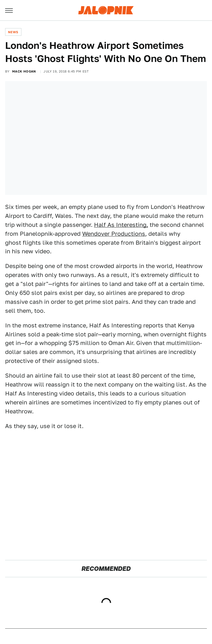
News (13, 32)
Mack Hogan (24, 71)
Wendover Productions (114, 234)
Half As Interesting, (121, 225)
